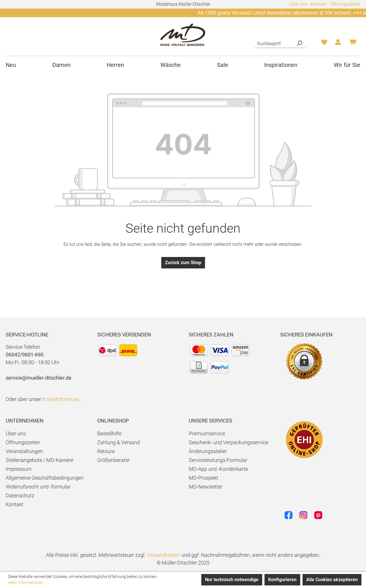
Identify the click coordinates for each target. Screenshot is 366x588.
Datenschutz (20, 496)
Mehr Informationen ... (27, 583)
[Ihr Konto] (338, 44)
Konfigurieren (282, 580)
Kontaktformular (61, 399)
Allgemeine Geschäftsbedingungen (45, 478)
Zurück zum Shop (183, 263)
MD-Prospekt (203, 478)
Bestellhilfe (109, 433)
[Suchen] (299, 43)
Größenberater (114, 460)
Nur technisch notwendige (232, 580)
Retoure (106, 451)
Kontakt (318, 4)
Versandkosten (164, 555)
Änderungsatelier (208, 451)
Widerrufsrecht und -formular (38, 487)
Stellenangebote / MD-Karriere (39, 460)
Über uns (298, 4)
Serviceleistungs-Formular (218, 460)
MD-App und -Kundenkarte (218, 469)
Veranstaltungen (24, 451)
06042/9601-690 (25, 355)
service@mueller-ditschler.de (39, 378)
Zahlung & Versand (119, 442)
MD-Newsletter (206, 487)
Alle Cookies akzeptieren (332, 580)
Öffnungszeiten (345, 4)
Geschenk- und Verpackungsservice (228, 442)
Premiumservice (207, 433)
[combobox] (274, 43)
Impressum (19, 469)
